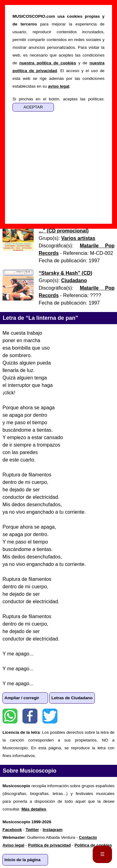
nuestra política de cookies (48, 63)
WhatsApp (10, 716)
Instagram (53, 830)
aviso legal (59, 86)
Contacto (88, 837)
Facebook (30, 716)
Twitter (50, 716)
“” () (66, 273)
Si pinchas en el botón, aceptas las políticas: (58, 99)
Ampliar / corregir (22, 698)
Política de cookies (93, 845)
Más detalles (34, 809)
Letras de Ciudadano (72, 698)
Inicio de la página (22, 860)
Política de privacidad (49, 845)
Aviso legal (13, 845)
